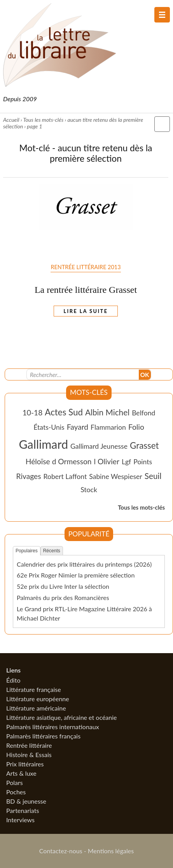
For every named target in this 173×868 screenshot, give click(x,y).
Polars (15, 782)
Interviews (20, 820)
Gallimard (44, 444)
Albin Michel (107, 412)
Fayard (78, 427)
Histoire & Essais (29, 755)
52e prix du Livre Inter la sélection (63, 586)
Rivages (29, 476)
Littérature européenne (38, 699)
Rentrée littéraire (29, 745)
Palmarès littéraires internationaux (53, 727)
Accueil (11, 120)
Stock (89, 490)
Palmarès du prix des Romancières (63, 597)
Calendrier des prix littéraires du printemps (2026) (84, 564)
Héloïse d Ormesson (59, 461)
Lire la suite (86, 311)
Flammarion (108, 427)
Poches (16, 792)
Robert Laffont (65, 476)
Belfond (143, 413)
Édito (13, 680)
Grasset (144, 445)
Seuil (153, 476)
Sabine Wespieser (115, 476)
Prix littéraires (25, 764)
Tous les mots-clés (43, 120)
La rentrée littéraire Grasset (86, 290)
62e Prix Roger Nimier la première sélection (76, 575)
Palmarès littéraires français (43, 736)
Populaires (27, 551)
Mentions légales (111, 851)
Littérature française (34, 689)
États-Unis (49, 427)
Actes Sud (64, 412)
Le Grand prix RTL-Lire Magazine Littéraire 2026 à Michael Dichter (84, 613)
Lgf (126, 462)
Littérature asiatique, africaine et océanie (62, 717)
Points (143, 462)
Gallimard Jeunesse (99, 446)
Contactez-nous (61, 851)
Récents (52, 551)
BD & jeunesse (26, 801)
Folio (136, 427)
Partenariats (23, 810)
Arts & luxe (21, 773)
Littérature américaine (36, 708)
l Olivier (107, 461)
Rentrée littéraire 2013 (86, 267)
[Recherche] (83, 375)
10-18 (33, 412)
